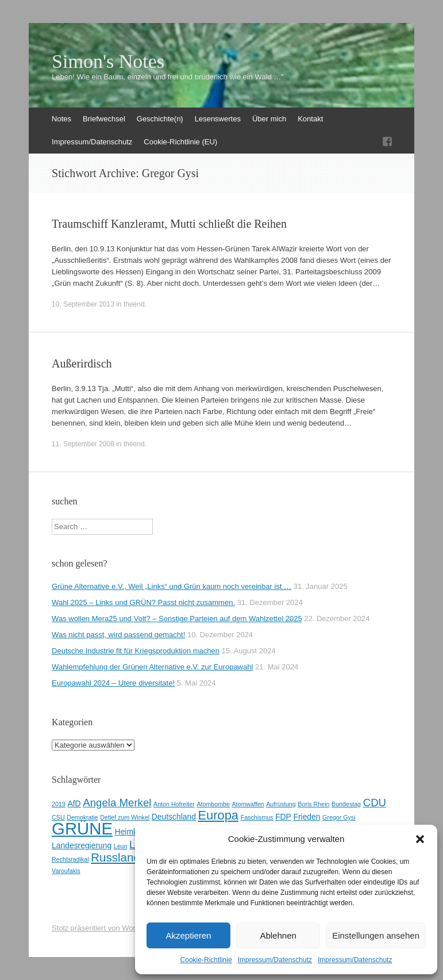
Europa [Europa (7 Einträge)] (219, 815)
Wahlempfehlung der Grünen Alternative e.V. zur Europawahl (152, 667)
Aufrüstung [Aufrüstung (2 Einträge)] (281, 804)
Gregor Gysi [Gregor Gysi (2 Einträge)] (339, 817)
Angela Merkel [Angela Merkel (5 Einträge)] (117, 803)
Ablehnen (278, 935)
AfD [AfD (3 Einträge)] (74, 803)
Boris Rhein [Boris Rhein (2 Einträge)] (313, 804)
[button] (420, 839)
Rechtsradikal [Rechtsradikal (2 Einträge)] (70, 859)
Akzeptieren (188, 935)
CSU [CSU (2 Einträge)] (58, 817)
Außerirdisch (82, 363)
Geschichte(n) (160, 119)
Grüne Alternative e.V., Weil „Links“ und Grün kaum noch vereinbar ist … (172, 586)
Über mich (269, 119)
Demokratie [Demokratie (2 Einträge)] (82, 817)
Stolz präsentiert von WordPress (105, 928)
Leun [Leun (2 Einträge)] (121, 846)
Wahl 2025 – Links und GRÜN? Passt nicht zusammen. (143, 602)
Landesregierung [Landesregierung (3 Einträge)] (82, 845)
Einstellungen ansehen (376, 935)
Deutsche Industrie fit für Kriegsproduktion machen (136, 651)
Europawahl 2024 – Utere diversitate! (113, 683)
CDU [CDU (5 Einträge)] (375, 803)
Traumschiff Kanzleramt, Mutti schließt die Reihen (169, 224)
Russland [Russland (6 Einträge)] (115, 857)
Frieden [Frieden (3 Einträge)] (307, 817)
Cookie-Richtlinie (206, 960)
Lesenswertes (218, 119)
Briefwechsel (104, 119)
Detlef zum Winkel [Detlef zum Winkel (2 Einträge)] (125, 817)
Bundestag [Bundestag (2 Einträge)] (346, 804)
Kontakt (310, 119)
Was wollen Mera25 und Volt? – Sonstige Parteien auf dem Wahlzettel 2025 (177, 619)
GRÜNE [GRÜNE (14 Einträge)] (82, 828)
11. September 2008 (83, 444)
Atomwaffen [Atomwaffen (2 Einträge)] (248, 804)
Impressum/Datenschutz (275, 960)
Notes (61, 119)
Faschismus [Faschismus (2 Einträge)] (257, 817)
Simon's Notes (108, 62)
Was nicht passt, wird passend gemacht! (118, 635)
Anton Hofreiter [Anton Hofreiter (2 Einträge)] (174, 804)
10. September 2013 (83, 304)
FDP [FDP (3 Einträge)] (283, 817)
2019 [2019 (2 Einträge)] (59, 804)
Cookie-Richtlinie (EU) (180, 142)
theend (134, 304)
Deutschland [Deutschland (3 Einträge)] (174, 817)
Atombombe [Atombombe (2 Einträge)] (213, 804)
